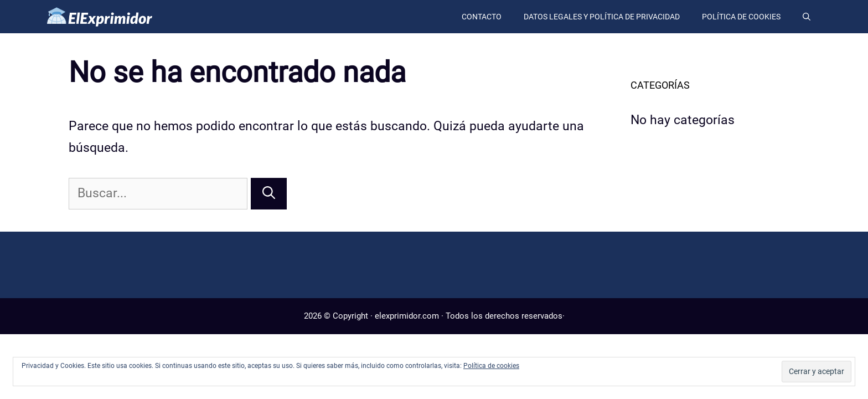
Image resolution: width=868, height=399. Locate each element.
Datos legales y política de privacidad (602, 17)
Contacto (482, 17)
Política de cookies (741, 17)
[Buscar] (269, 194)
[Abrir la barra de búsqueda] (807, 17)
